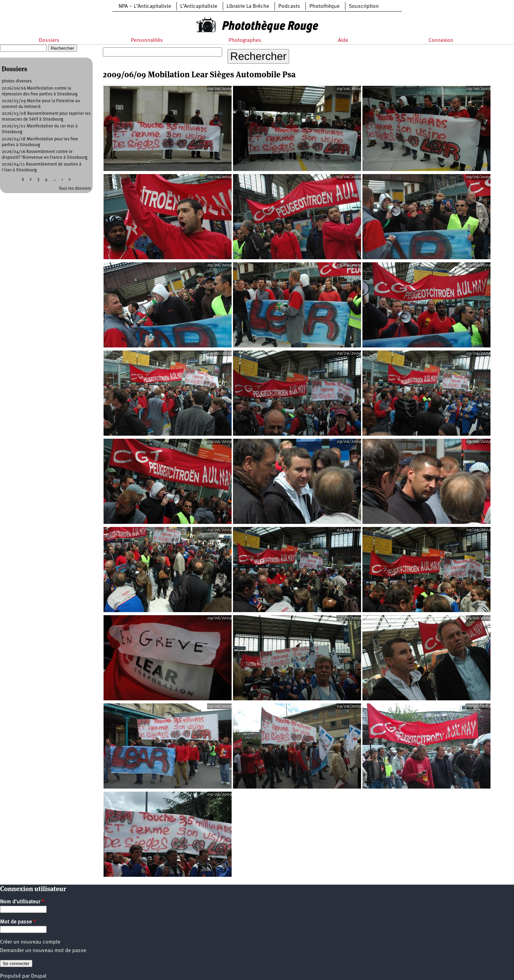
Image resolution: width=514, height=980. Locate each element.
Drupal (39, 976)
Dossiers (49, 41)
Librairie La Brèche (248, 6)
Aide (343, 41)
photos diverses (17, 81)
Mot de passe (18, 922)
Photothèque (324, 6)
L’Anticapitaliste (199, 6)
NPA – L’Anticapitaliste (145, 6)
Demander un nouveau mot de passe (43, 951)
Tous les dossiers (75, 189)
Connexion (441, 41)
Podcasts (289, 6)
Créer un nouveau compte (30, 942)
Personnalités (147, 41)
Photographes (245, 41)
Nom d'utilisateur (22, 902)
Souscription (364, 6)
